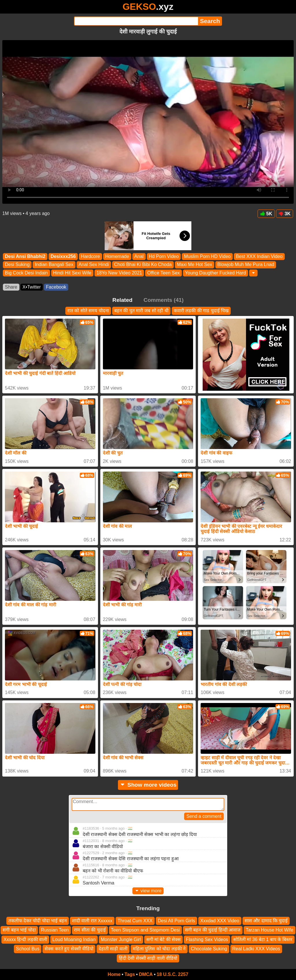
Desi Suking (17, 265)
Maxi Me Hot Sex (195, 265)
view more (148, 891)
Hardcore (90, 256)
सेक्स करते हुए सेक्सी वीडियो (69, 949)
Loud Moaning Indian (74, 939)
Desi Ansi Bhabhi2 (25, 256)
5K (266, 214)
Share (11, 287)
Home (114, 974)
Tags (130, 974)
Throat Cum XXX (135, 921)
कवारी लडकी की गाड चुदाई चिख (201, 311)
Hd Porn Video (164, 256)
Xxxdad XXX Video (220, 921)
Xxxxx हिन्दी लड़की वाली (25, 939)
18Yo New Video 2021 (119, 273)
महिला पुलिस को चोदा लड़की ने (159, 949)
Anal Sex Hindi (94, 265)
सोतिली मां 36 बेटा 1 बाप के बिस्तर (263, 939)
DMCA (146, 974)
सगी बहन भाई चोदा (19, 930)
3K (285, 214)
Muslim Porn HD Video (207, 256)
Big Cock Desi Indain (26, 273)
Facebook (56, 287)
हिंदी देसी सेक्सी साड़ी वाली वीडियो (148, 958)
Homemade (117, 256)
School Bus (28, 949)
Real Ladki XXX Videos (256, 949)
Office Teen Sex (163, 273)
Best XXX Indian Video (259, 256)
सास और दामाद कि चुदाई (266, 921)
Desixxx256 (63, 256)
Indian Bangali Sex (54, 265)
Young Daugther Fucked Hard (215, 273)
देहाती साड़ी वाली (113, 949)
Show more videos (148, 785)
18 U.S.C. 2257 (172, 974)
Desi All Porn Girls (176, 921)
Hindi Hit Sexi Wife (72, 273)
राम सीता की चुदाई (90, 930)
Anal (139, 256)
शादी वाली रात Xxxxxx (92, 921)
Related (122, 300)
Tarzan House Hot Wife (270, 930)
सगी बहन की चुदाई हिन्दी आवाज (213, 930)
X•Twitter (32, 287)
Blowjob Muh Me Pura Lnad (246, 265)
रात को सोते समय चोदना (88, 311)
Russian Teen (55, 930)
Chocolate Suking (209, 949)
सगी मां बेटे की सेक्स (164, 939)
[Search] (136, 21)
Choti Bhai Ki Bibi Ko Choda (143, 265)
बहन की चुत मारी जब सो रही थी (141, 311)
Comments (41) (164, 300)
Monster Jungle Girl (121, 939)
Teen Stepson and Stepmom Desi (145, 930)
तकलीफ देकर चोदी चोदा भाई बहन (38, 921)
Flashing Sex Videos (207, 939)
